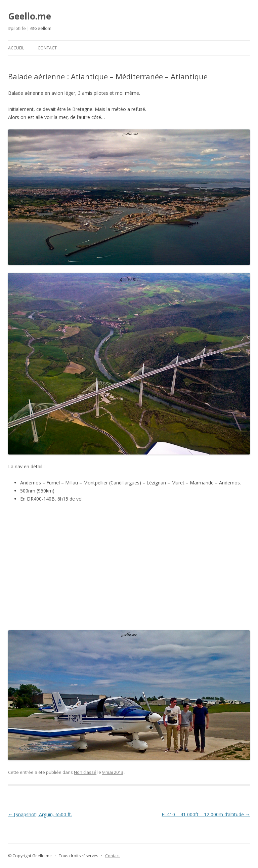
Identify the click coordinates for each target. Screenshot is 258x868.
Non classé (85, 772)
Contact (47, 48)
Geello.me (30, 16)
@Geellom (41, 28)
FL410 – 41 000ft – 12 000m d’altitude (206, 814)
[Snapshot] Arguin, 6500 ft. (40, 814)
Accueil (16, 48)
